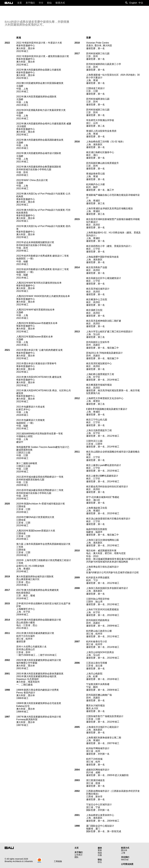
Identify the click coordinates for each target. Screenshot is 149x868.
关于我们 (79, 852)
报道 (100, 853)
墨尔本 (124, 850)
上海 (123, 853)
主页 (77, 848)
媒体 (100, 848)
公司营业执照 (127, 864)
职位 (100, 860)
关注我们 (125, 857)
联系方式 (125, 848)
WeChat (125, 860)
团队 (77, 857)
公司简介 (79, 855)
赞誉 (100, 850)
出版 (100, 855)
